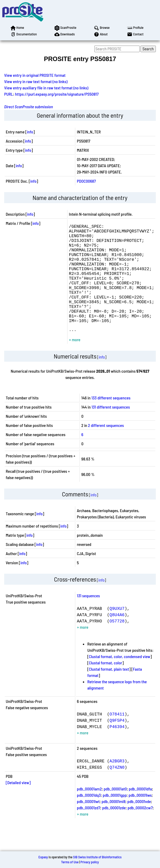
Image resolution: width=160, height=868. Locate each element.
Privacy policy (90, 862)
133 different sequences (111, 421)
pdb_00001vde (139, 824)
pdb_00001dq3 (89, 818)
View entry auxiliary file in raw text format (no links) (46, 88)
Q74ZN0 (117, 790)
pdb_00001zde (114, 831)
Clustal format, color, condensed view (120, 679)
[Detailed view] (18, 805)
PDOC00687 (86, 181)
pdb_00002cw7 (140, 831)
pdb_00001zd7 (88, 831)
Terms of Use (70, 862)
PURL (9, 94)
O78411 (117, 737)
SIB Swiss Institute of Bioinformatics (97, 857)
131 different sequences (111, 430)
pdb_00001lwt (88, 824)
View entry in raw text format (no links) (36, 81)
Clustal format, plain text (109, 692)
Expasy (43, 857)
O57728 (117, 644)
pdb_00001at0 (115, 812)
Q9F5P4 (117, 743)
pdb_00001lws (140, 818)
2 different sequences (106, 448)
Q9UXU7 (117, 631)
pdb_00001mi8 (113, 824)
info (30, 132)
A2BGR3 (117, 784)
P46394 (117, 750)
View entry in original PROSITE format (35, 75)
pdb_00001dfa (141, 812)
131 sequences (88, 619)
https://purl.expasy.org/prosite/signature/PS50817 (57, 94)
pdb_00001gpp (115, 818)
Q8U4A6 (117, 638)
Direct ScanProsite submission (28, 107)
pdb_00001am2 (89, 812)
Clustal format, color (106, 686)
